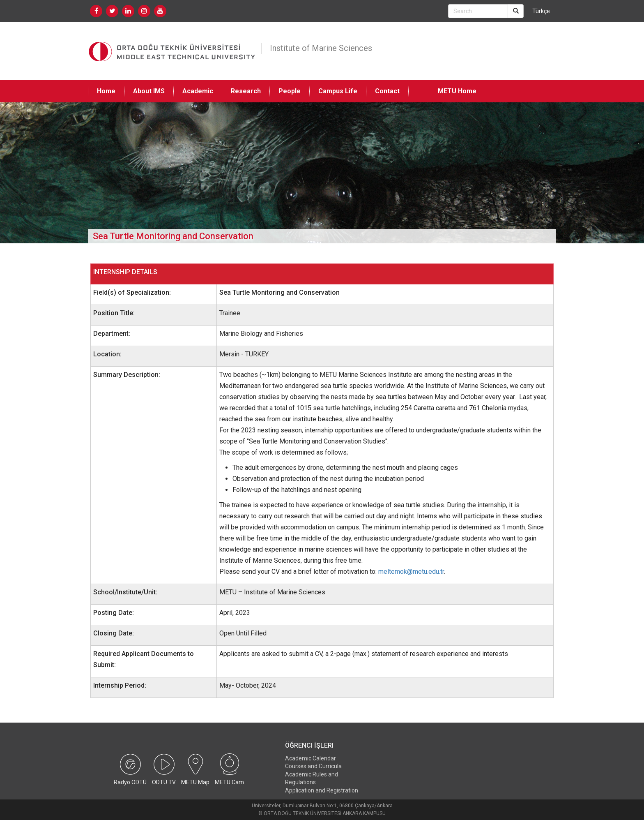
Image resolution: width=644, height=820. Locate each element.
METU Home (457, 91)
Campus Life (338, 91)
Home (106, 91)
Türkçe (541, 11)
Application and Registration (322, 790)
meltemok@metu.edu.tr (411, 572)
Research (246, 91)
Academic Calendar (310, 758)
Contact (387, 91)
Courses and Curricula (313, 766)
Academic (198, 91)
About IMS (149, 91)
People (290, 91)
